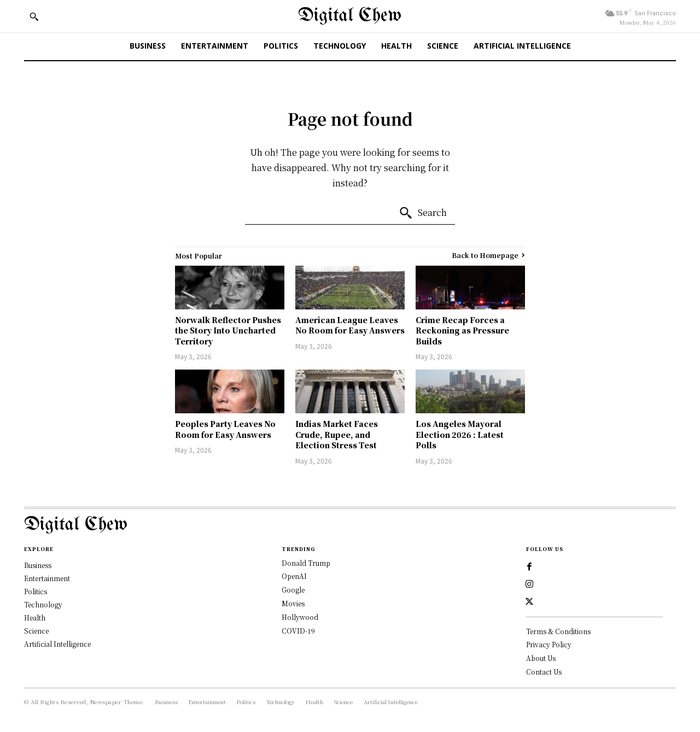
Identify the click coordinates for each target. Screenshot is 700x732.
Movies (293, 603)
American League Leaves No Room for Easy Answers (350, 325)
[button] (34, 16)
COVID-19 (298, 631)
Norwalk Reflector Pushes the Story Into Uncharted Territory (228, 330)
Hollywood (300, 617)
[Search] (423, 213)
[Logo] (350, 525)
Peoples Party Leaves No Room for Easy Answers (225, 429)
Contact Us (544, 672)
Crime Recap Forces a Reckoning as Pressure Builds (462, 330)
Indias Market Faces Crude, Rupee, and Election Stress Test (337, 434)
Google (293, 590)
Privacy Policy (549, 644)
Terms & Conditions (558, 631)
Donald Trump (306, 563)
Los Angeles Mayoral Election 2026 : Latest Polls (460, 434)
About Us (541, 658)
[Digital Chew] (350, 16)
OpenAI (294, 576)
